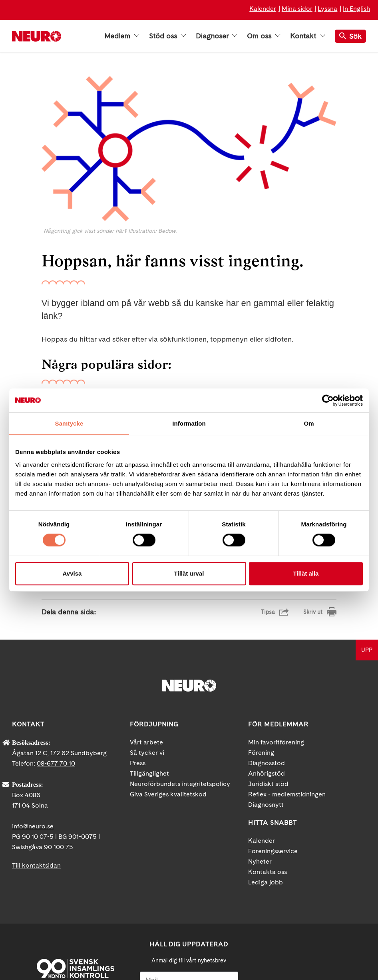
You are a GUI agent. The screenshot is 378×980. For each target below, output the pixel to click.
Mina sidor (297, 9)
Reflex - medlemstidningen (287, 699)
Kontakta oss (268, 777)
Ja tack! (189, 956)
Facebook (280, 904)
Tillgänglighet (149, 678)
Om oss (264, 36)
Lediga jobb (266, 787)
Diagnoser (217, 36)
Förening (261, 657)
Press (138, 668)
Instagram (339, 904)
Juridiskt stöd (268, 689)
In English (356, 9)
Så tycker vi (147, 657)
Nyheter (260, 766)
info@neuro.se (33, 731)
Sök (350, 36)
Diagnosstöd (267, 668)
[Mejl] (189, 885)
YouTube (309, 904)
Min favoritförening (276, 647)
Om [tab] (309, 423)
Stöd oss (168, 36)
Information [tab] (189, 423)
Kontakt (308, 36)
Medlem (122, 36)
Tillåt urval (189, 573)
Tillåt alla (306, 573)
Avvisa (72, 573)
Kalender (263, 9)
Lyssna (327, 9)
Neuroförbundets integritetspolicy (180, 689)
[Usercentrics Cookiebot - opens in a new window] (328, 400)
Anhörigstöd (267, 678)
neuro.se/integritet (189, 937)
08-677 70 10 (56, 668)
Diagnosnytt (266, 709)
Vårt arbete (146, 647)
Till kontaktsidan (36, 770)
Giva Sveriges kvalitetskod (168, 699)
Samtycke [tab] (69, 423)
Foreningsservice (273, 756)
